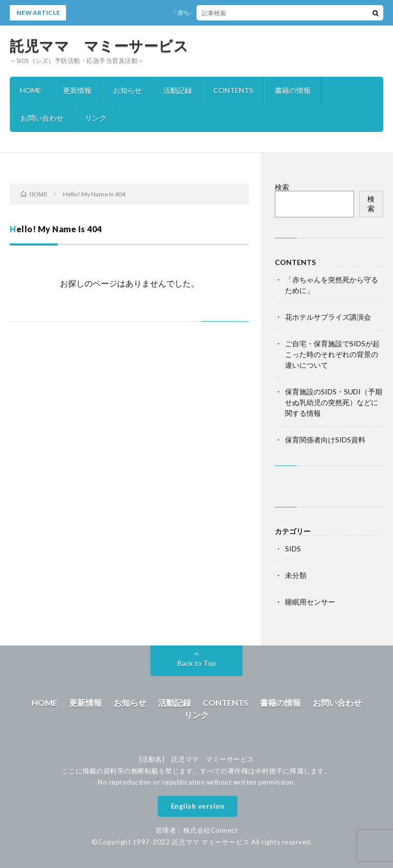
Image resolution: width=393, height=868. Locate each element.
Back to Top (197, 663)
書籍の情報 (293, 90)
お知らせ (127, 90)
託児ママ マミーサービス (99, 46)
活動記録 (178, 90)
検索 (282, 187)
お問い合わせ (42, 118)
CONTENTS (233, 90)
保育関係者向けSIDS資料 (325, 440)
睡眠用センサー (310, 602)
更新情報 (77, 90)
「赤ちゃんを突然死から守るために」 (226, 13)
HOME (31, 90)
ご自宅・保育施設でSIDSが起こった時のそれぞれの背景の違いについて (332, 354)
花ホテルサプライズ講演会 (328, 317)
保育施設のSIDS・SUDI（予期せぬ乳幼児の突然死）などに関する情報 (334, 402)
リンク (96, 118)
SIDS (293, 549)
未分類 (296, 575)
